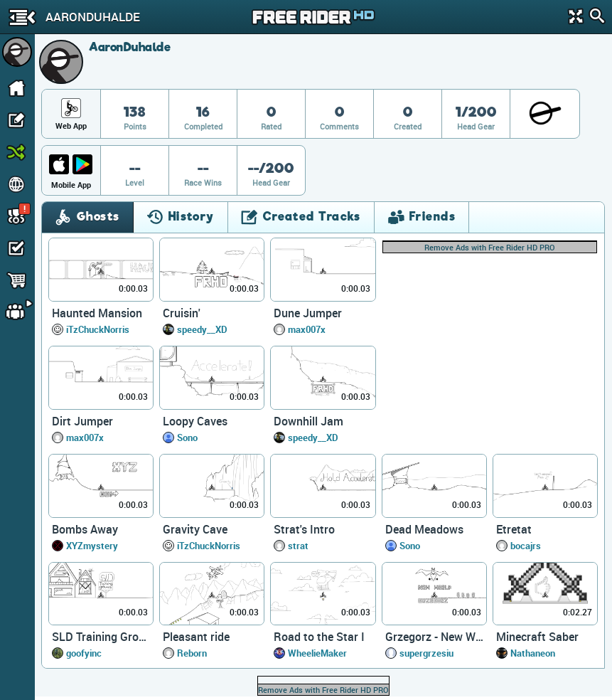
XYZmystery (92, 546)
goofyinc (84, 653)
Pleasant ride (196, 637)
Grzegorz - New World (434, 637)
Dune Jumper (308, 313)
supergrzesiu (426, 653)
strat (298, 546)
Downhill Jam (308, 421)
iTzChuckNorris (98, 329)
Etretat (514, 529)
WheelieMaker (317, 653)
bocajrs (526, 546)
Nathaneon (533, 653)
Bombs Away (85, 529)
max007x (307, 329)
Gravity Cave (195, 529)
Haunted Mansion (97, 313)
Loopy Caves (195, 421)
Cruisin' (182, 313)
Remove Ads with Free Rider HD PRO (490, 247)
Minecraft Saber (537, 637)
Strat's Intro (304, 529)
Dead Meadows (424, 529)
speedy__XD (202, 329)
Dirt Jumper (82, 421)
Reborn (192, 653)
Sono (187, 437)
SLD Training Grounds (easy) (101, 637)
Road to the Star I (319, 637)
